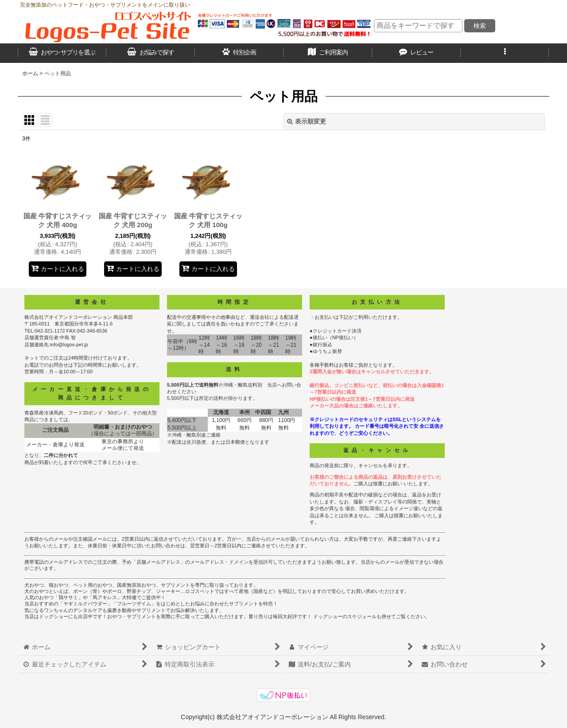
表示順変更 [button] (307, 121)
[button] (505, 53)
